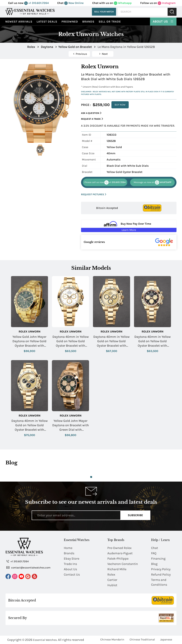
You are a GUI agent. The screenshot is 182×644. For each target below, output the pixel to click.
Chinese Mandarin (112, 639)
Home (68, 548)
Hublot (112, 585)
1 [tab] (91, 477)
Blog (154, 564)
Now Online (74, 3)
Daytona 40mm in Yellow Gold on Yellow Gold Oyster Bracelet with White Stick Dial (71, 341)
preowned (70, 22)
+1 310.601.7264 (36, 3)
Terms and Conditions (159, 582)
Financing (158, 559)
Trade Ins (70, 564)
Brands (88, 22)
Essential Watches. (45, 640)
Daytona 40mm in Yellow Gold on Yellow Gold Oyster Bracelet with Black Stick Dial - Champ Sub (152, 341)
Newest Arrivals (19, 22)
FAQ (154, 553)
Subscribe (135, 515)
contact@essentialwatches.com (28, 567)
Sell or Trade (110, 22)
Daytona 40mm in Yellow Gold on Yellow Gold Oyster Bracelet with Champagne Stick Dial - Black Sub (30, 425)
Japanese (166, 639)
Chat (155, 548)
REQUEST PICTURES (94, 194)
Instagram (167, 3)
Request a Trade (92, 119)
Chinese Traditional (142, 639)
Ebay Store (72, 559)
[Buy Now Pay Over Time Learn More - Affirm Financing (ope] (129, 226)
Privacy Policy (161, 569)
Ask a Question (91, 113)
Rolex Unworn (30, 331)
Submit (172, 12)
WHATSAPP (152, 182)
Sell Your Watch (104, 12)
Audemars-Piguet (120, 553)
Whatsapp (123, 3)
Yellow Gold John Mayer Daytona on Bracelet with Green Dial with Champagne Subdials (71, 425)
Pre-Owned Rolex (119, 548)
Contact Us (72, 574)
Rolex (111, 574)
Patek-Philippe (118, 559)
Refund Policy (161, 574)
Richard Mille (117, 569)
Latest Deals (47, 22)
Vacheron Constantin (123, 564)
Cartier (112, 580)
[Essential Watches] (30, 12)
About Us (163, 21)
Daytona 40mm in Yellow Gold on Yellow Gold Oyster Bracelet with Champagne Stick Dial (111, 341)
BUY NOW (120, 105)
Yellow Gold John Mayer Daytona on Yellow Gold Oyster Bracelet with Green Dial (29, 341)
